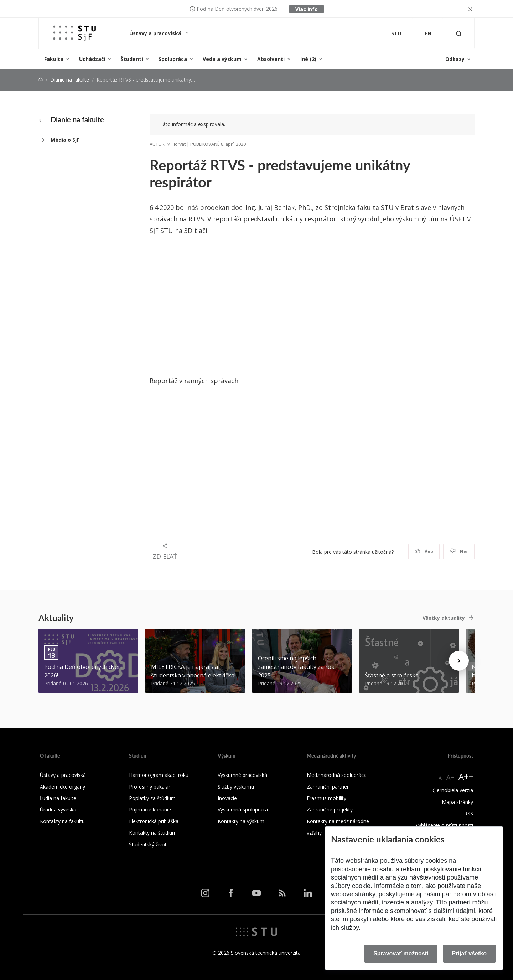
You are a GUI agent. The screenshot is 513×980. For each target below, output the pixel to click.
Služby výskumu (236, 787)
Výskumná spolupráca (243, 809)
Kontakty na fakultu (62, 821)
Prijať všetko (470, 953)
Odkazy (455, 59)
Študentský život (148, 844)
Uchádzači (92, 59)
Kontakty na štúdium (153, 833)
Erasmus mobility (327, 798)
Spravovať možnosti (401, 953)
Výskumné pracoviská (242, 775)
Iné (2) (308, 59)
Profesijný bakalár (150, 787)
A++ (466, 776)
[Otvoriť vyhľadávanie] (459, 33)
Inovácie (227, 798)
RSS (469, 813)
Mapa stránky (457, 802)
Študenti (132, 59)
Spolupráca (173, 59)
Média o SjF (65, 140)
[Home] (41, 80)
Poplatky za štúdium (152, 798)
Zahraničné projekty (330, 809)
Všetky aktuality (444, 618)
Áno (424, 551)
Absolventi (271, 59)
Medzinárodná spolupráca (337, 775)
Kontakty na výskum (241, 821)
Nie (459, 551)
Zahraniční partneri (328, 787)
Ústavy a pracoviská (156, 33)
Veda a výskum (222, 59)
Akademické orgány (63, 787)
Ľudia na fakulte (58, 798)
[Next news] (459, 661)
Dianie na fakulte (70, 80)
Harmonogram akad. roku (159, 775)
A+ (450, 777)
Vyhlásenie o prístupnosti (444, 825)
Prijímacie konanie (150, 809)
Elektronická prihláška (154, 821)
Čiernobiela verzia (453, 790)
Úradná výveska (58, 809)
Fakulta (54, 59)
